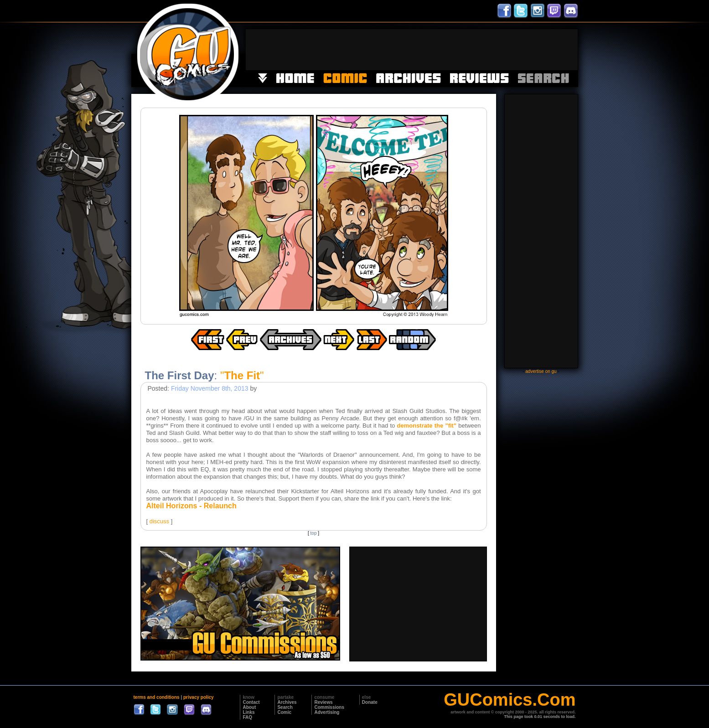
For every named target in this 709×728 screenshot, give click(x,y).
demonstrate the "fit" (427, 426)
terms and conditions (157, 697)
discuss (159, 521)
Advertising (327, 712)
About (249, 707)
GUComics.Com (510, 700)
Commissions (329, 707)
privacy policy (199, 697)
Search (285, 707)
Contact (251, 702)
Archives (287, 702)
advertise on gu (541, 371)
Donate (370, 702)
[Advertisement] (412, 50)
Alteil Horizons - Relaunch (191, 506)
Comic (284, 712)
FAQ (247, 717)
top (314, 533)
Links (248, 712)
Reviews (323, 702)
